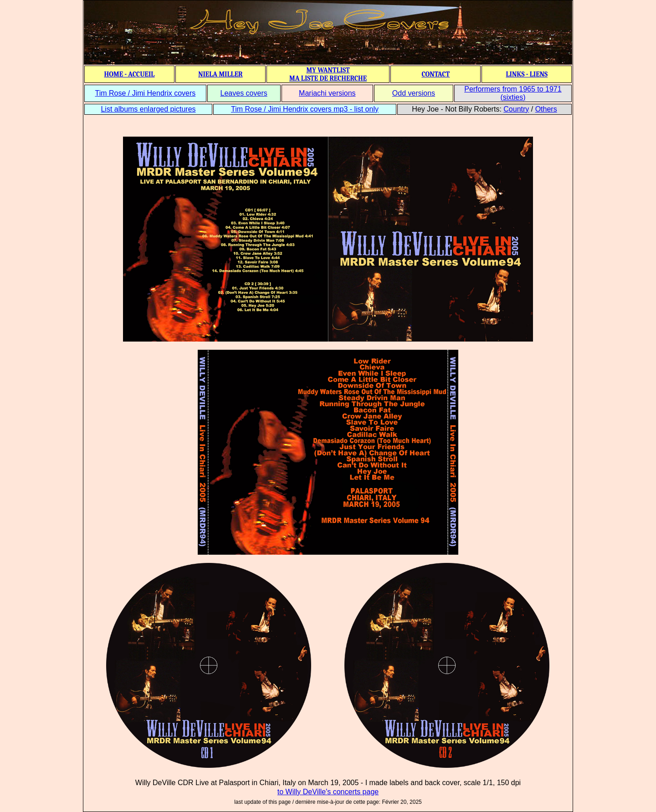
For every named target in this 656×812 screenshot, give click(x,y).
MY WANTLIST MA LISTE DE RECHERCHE (328, 74)
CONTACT (436, 74)
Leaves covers (244, 93)
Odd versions (414, 93)
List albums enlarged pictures (148, 109)
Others (546, 109)
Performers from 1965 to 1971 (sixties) (513, 93)
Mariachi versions (327, 93)
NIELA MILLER (220, 74)
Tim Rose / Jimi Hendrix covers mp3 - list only (305, 109)
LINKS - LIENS (527, 74)
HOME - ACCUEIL (130, 74)
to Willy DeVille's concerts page (328, 792)
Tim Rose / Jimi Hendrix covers (145, 93)
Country (516, 109)
